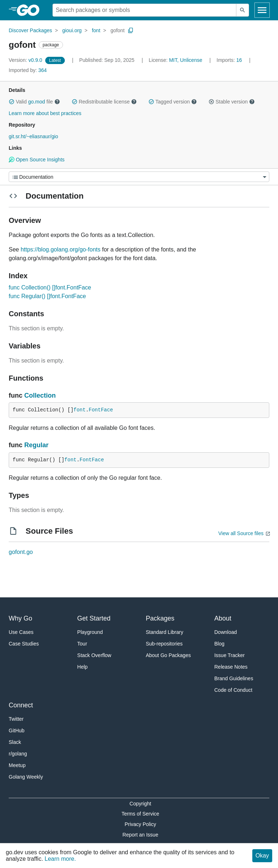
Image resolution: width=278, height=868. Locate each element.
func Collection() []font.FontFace (50, 287)
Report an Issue (140, 835)
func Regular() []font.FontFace (47, 296)
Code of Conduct (233, 690)
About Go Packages (169, 655)
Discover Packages (30, 30)
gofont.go (21, 552)
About (223, 618)
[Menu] (139, 177)
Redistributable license (104, 102)
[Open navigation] (262, 10)
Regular (36, 445)
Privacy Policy (140, 824)
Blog (219, 644)
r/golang (18, 754)
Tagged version (173, 102)
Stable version (232, 102)
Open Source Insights (37, 160)
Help (82, 667)
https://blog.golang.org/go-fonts (61, 249)
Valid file (34, 102)
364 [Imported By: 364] (28, 70)
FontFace (101, 410)
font (96, 30)
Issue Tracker (229, 655)
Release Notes (231, 667)
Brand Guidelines (234, 678)
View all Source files (241, 533)
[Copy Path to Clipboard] (131, 30)
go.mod (37, 102)
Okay (262, 856)
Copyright (140, 804)
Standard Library (165, 632)
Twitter (16, 719)
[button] (12, 102)
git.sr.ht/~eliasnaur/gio (33, 136)
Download (226, 632)
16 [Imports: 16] (230, 60)
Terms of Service (140, 814)
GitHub (17, 731)
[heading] (31, 10)
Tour (82, 644)
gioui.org (72, 30)
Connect (21, 705)
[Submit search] (243, 10)
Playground (90, 632)
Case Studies (24, 644)
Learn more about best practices (45, 113)
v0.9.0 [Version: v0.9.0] (26, 60)
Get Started (94, 618)
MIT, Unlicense (186, 60)
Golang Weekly (26, 777)
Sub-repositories (164, 644)
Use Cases (21, 632)
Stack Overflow (94, 655)
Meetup (17, 765)
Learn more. (60, 859)
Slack (15, 742)
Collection (40, 395)
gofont (117, 30)
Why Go (20, 618)
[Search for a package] (144, 10)
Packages (160, 618)
